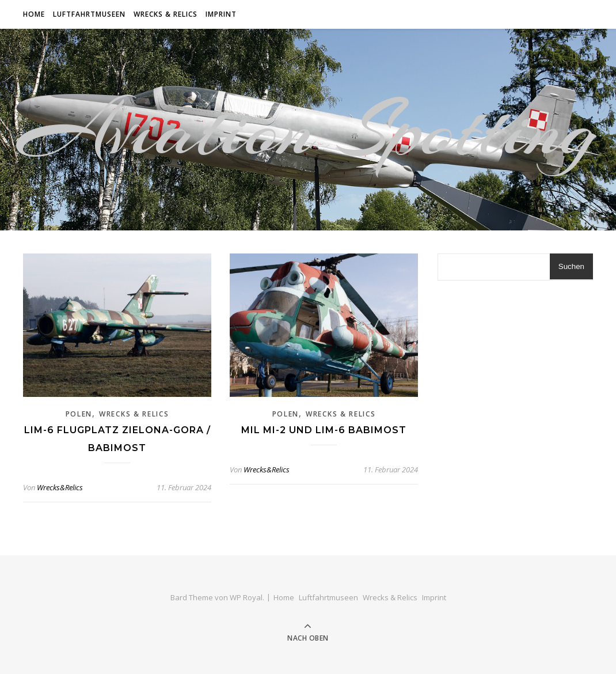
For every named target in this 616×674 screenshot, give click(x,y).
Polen (79, 414)
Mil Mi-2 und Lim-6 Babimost (324, 430)
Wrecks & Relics (166, 14)
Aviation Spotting (308, 130)
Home (34, 14)
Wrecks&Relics (60, 487)
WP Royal (246, 597)
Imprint (221, 14)
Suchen (571, 266)
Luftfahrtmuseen (89, 14)
